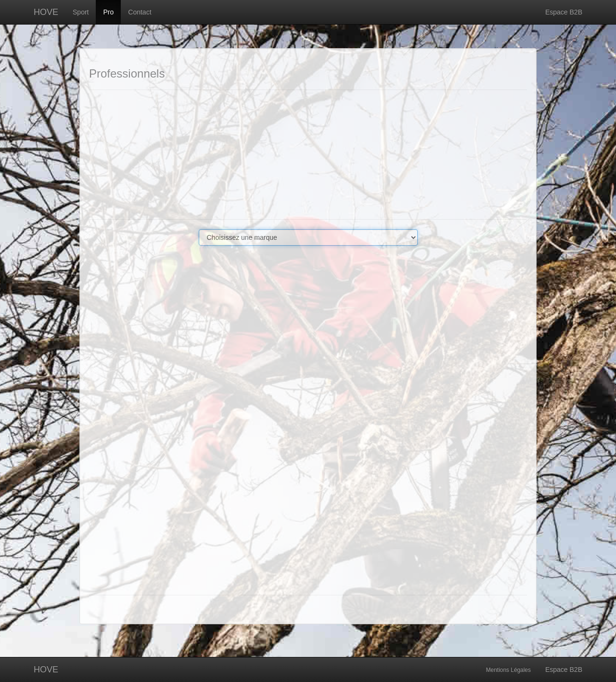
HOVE (46, 12)
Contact (140, 12)
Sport (81, 12)
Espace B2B (564, 12)
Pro (108, 12)
